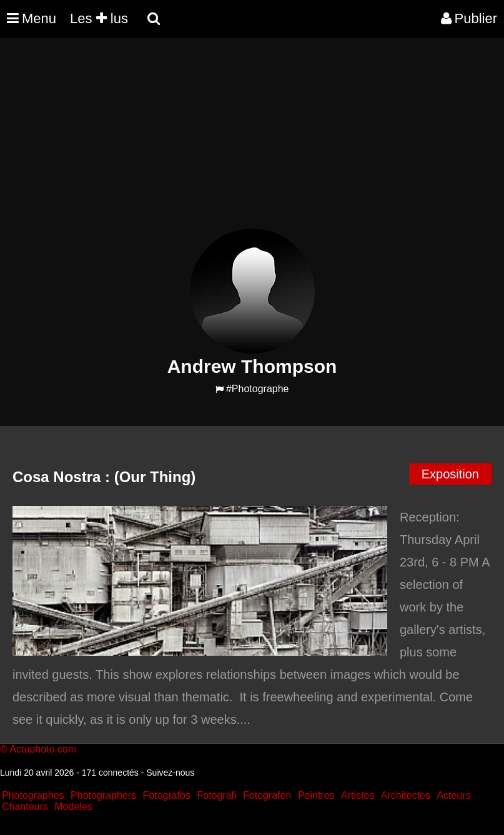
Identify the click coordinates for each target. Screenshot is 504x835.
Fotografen (267, 795)
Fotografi (216, 795)
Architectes (406, 795)
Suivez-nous (170, 773)
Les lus (99, 18)
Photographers (103, 795)
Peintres (316, 795)
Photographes (33, 795)
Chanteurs (25, 807)
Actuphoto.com (43, 749)
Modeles (73, 807)
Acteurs (453, 795)
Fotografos (167, 795)
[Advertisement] (227, 141)
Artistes (358, 795)
